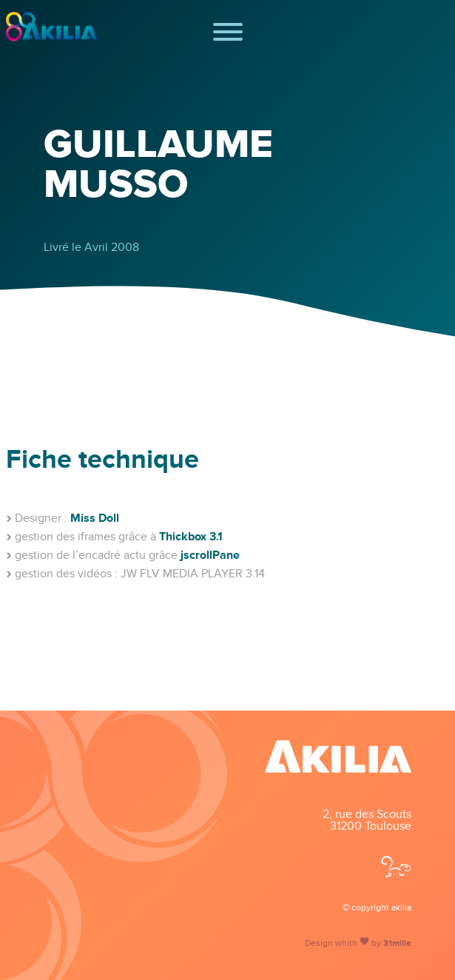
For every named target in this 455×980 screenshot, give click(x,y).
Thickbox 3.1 (191, 537)
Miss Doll (95, 518)
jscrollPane (210, 555)
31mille (397, 943)
